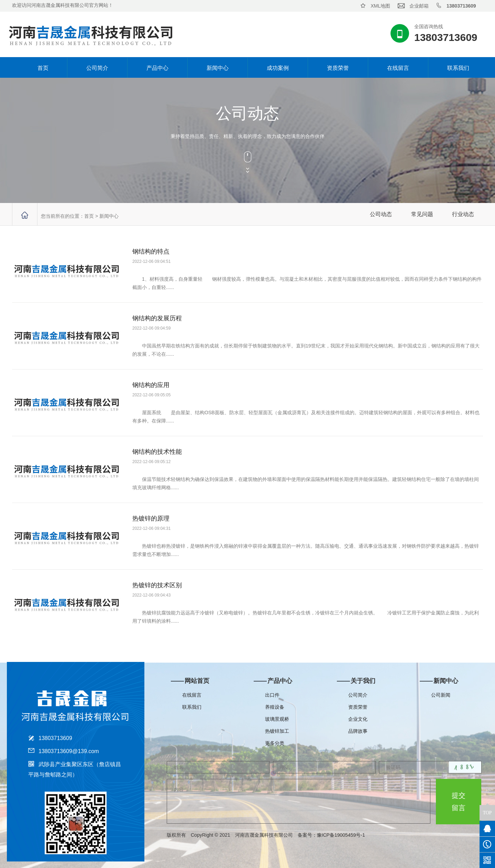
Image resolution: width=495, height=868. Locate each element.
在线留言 (398, 68)
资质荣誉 (338, 68)
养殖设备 (275, 707)
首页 (37, 67)
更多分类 (275, 743)
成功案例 (278, 68)
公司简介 (97, 68)
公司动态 (381, 214)
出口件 (272, 695)
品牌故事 (358, 731)
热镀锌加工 (277, 731)
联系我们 (458, 68)
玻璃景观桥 (277, 719)
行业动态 (463, 214)
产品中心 (157, 68)
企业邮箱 (419, 6)
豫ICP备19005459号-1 (346, 835)
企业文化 (358, 719)
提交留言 (459, 802)
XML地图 (380, 6)
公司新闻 (441, 695)
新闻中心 (218, 68)
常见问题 (422, 214)
